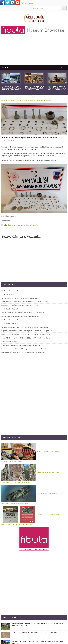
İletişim (31, 3)
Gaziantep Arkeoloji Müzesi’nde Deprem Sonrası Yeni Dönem (36, 632)
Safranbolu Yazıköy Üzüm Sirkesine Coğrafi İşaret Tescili (20, 305)
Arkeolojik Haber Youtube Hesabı (18, 3)
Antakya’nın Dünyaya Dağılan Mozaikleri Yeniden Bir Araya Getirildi (23, 313)
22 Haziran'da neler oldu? (10, 323)
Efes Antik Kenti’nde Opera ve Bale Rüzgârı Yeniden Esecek (20, 316)
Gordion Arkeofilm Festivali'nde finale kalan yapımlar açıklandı (21, 345)
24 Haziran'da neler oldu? (10, 309)
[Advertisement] (34, 50)
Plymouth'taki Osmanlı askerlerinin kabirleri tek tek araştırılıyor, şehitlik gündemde (38, 624)
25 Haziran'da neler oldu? (10, 294)
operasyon (22, 225)
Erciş (9, 225)
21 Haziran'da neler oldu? (9, 342)
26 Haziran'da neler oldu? (10, 291)
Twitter (8, 3)
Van (38, 225)
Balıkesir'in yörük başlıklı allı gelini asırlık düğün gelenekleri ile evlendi (38, 642)
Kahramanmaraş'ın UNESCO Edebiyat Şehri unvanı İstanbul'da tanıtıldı (24, 349)
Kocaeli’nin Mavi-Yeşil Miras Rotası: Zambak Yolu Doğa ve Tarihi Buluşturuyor (26, 334)
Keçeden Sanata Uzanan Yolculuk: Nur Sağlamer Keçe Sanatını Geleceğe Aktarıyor (28, 331)
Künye (24, 3)
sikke (27, 225)
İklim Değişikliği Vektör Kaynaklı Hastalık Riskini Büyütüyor (20, 298)
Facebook (3, 3)
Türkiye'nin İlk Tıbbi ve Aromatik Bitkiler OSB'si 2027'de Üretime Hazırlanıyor (26, 338)
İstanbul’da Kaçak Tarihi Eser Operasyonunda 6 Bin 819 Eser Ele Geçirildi (25, 302)
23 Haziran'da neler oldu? (10, 320)
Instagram (13, 3)
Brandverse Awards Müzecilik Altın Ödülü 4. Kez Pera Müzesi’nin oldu (23, 352)
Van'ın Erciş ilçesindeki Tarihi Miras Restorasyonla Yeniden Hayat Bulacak (25, 327)
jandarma (14, 225)
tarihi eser (33, 225)
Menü (5, 67)
